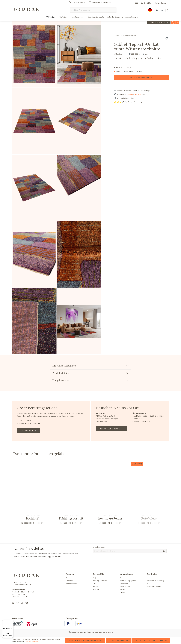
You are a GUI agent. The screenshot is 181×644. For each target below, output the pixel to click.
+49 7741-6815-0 (77, 2)
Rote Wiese (149, 519)
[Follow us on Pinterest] (13, 605)
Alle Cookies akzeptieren (150, 641)
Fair (160, 58)
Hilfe (95, 584)
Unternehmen (161, 3)
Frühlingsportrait (71, 519)
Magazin (123, 589)
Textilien (63, 18)
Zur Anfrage (27, 431)
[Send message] (164, 551)
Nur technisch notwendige (84, 641)
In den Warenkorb (140, 78)
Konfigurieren (117, 641)
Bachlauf (32, 519)
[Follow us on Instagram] (22, 605)
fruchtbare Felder (110, 519)
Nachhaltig (131, 58)
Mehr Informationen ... (32, 642)
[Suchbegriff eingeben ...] (89, 10)
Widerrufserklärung (154, 586)
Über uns (123, 578)
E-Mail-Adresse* (99, 547)
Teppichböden (71, 584)
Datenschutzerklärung (155, 581)
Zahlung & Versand (100, 581)
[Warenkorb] (167, 10)
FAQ (94, 578)
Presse (122, 592)
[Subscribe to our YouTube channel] (27, 605)
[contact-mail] (177, 23)
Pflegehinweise (61, 380)
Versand (130, 94)
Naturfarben (148, 58)
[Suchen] (112, 10)
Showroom (124, 584)
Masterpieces (78, 18)
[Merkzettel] (162, 10)
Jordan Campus (132, 18)
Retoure (138, 94)
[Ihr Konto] (157, 10)
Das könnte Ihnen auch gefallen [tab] (40, 454)
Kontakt (96, 589)
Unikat (118, 58)
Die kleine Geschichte (64, 366)
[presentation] (110, 560)
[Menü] (12, 621)
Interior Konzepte (96, 18)
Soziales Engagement (128, 581)
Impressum (151, 578)
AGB (148, 584)
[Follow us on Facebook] (18, 605)
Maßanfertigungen (114, 18)
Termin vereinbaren (110, 429)
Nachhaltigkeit (125, 586)
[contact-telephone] (173, 23)
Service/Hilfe (146, 3)
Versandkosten (109, 632)
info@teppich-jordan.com (100, 2)
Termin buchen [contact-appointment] (158, 23)
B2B (137, 3)
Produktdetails (60, 373)
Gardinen (69, 581)
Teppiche (51, 18)
